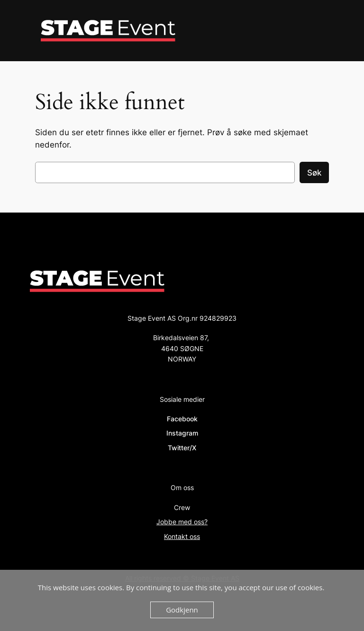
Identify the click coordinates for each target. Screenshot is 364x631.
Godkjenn (182, 610)
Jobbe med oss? (182, 522)
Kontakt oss (182, 536)
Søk (314, 173)
